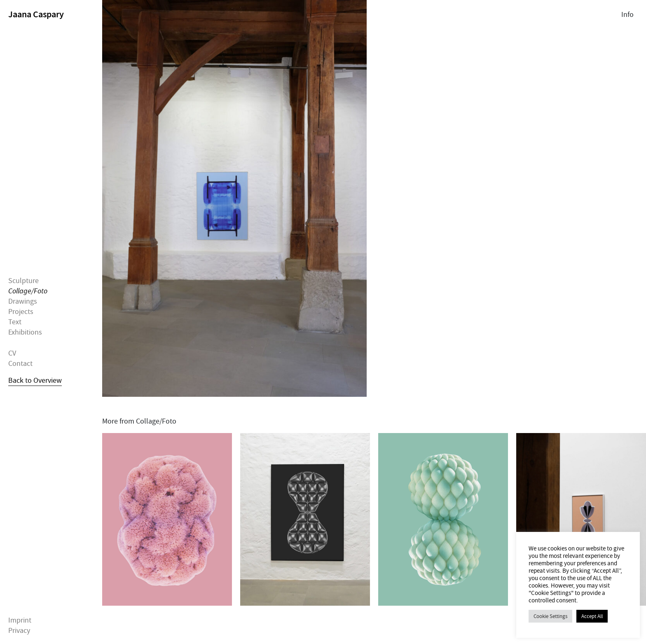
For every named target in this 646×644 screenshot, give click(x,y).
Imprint (20, 620)
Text (15, 322)
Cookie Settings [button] (550, 616)
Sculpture (23, 280)
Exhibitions (25, 332)
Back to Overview (35, 381)
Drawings (23, 301)
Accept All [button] (592, 616)
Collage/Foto (28, 291)
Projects (21, 312)
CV (12, 353)
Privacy (19, 631)
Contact (20, 364)
